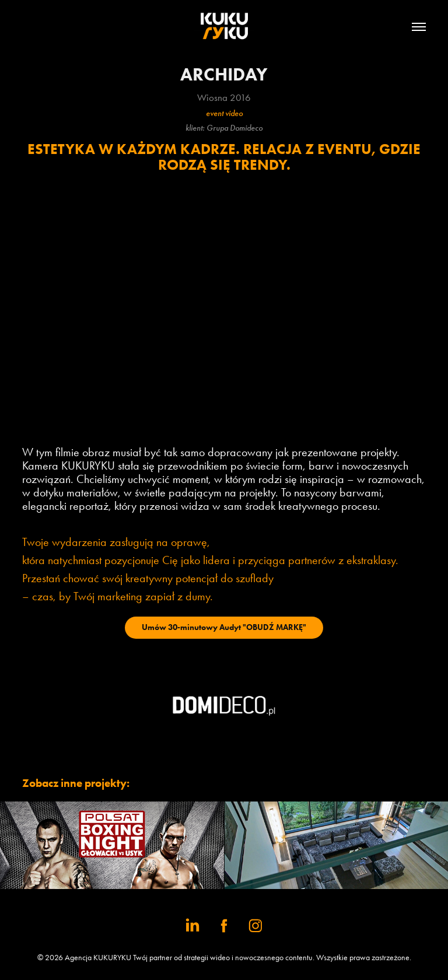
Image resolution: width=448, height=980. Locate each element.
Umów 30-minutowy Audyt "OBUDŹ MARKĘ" (224, 627)
